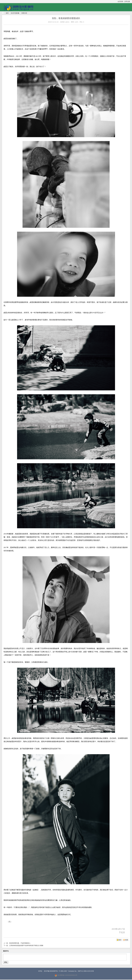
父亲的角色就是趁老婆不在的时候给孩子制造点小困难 (26, 945)
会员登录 (120, 1)
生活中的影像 (15, 13)
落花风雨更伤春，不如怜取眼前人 (20, 943)
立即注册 (127, 1)
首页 (7, 13)
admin (67, 22)
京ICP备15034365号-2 (51, 971)
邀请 (120, 940)
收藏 (126, 940)
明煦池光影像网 (3, 13)
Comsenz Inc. (73, 971)
